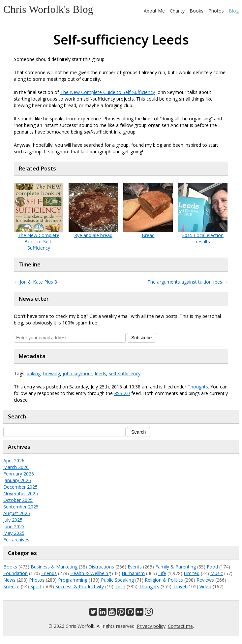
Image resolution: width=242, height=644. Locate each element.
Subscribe (141, 338)
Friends (49, 573)
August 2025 (17, 513)
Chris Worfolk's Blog (48, 9)
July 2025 (13, 520)
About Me (154, 11)
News (9, 580)
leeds (101, 373)
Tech (120, 586)
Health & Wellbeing (91, 573)
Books (197, 11)
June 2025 (14, 526)
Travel (179, 586)
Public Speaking (117, 580)
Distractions (101, 567)
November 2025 (21, 493)
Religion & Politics (164, 580)
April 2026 (14, 460)
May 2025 (14, 533)
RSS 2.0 (122, 393)
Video (205, 586)
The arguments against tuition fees (188, 282)
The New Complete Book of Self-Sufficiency (39, 242)
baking (34, 373)
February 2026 (19, 474)
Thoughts (198, 387)
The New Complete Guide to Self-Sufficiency (108, 92)
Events (135, 567)
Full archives (16, 540)
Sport (36, 586)
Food (212, 567)
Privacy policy (151, 626)
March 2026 (16, 467)
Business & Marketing (54, 567)
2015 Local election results (203, 238)
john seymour (77, 373)
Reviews (205, 580)
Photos (216, 11)
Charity (177, 11)
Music (217, 573)
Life (162, 573)
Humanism (133, 573)
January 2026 (17, 480)
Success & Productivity (80, 586)
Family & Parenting (176, 567)
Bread (148, 235)
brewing (52, 373)
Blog (234, 11)
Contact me (180, 626)
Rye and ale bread (93, 235)
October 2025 (18, 500)
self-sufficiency (125, 373)
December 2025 (20, 487)
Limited (192, 573)
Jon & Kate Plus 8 (35, 282)
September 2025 (21, 507)
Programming (73, 580)
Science (11, 586)
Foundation (15, 573)
